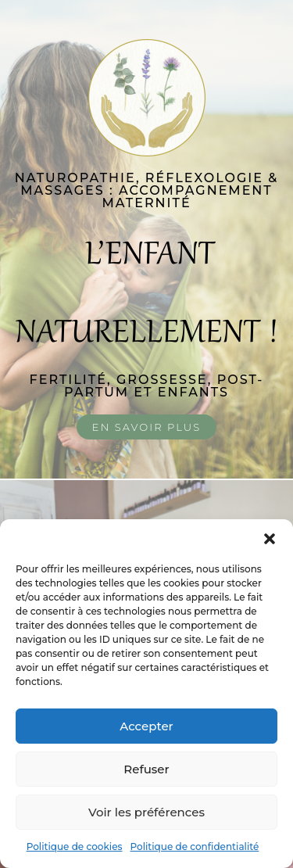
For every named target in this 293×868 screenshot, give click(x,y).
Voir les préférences (146, 812)
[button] (270, 539)
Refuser (146, 769)
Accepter (146, 726)
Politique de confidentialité (195, 846)
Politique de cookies (75, 846)
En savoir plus (146, 427)
